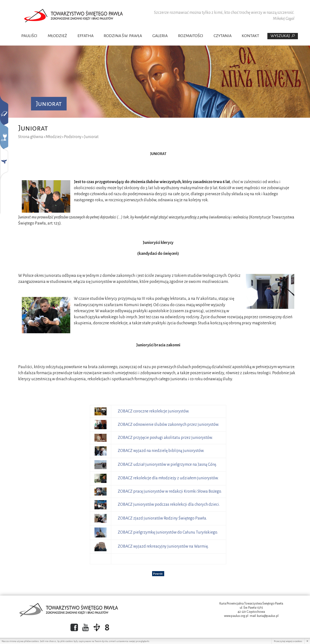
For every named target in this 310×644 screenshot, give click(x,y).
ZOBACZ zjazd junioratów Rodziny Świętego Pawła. (162, 518)
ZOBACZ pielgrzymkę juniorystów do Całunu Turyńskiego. (168, 532)
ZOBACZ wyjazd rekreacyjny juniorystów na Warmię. (163, 546)
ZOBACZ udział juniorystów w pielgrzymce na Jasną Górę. (167, 465)
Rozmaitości (191, 36)
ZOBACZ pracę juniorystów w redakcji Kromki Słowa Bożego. (170, 491)
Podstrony (73, 137)
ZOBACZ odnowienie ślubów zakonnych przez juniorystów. (168, 425)
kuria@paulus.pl (268, 616)
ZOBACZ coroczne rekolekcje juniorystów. (154, 411)
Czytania (223, 36)
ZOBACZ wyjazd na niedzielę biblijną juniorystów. (161, 451)
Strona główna (31, 137)
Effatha (85, 36)
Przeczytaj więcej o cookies (288, 641)
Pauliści (29, 36)
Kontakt (250, 36)
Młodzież (57, 36)
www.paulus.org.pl (236, 616)
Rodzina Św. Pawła (123, 36)
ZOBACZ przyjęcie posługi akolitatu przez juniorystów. (165, 438)
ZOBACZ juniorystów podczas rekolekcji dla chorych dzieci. (169, 504)
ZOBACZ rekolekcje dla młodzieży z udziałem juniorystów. (168, 478)
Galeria (160, 36)
